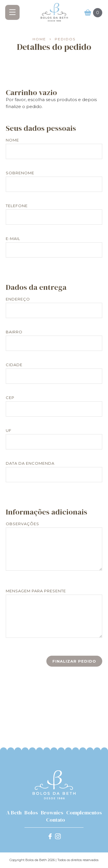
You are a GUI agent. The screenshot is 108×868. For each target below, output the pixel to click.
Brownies (52, 813)
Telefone (17, 206)
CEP (10, 398)
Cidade (14, 365)
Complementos (84, 813)
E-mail (13, 239)
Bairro (14, 332)
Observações (22, 524)
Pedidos (65, 39)
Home (39, 39)
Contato (56, 820)
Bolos (31, 813)
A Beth (14, 813)
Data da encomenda (30, 463)
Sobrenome (20, 173)
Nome (12, 140)
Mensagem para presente (36, 591)
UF (9, 431)
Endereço (18, 299)
